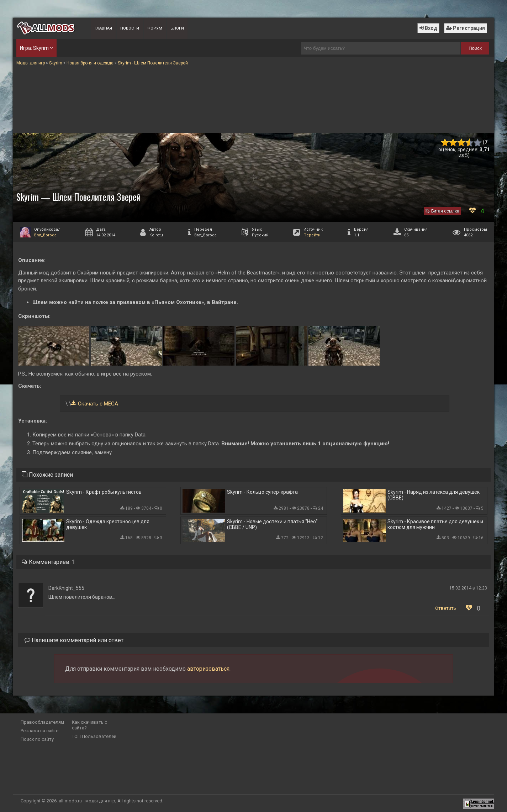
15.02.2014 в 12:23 (468, 588)
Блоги (177, 28)
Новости (130, 28)
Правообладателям (42, 722)
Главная (103, 28)
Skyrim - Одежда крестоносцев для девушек (108, 524)
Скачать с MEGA (98, 404)
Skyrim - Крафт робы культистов (104, 492)
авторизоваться (208, 669)
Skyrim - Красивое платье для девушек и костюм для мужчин (435, 524)
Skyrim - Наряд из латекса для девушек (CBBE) (434, 495)
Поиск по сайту (37, 739)
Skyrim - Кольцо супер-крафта (262, 492)
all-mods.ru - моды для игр (87, 801)
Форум (155, 28)
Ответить (446, 608)
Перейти (312, 235)
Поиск (475, 48)
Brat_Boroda (45, 235)
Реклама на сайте (39, 731)
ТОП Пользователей (94, 736)
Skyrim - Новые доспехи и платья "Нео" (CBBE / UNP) (272, 524)
